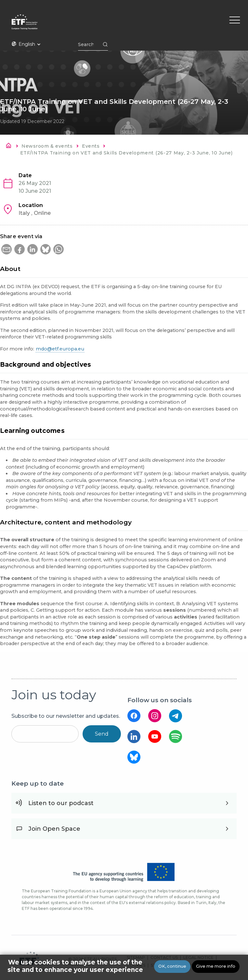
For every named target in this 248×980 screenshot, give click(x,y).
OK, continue (172, 966)
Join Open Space (54, 829)
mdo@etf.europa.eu (60, 349)
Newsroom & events (47, 146)
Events (91, 146)
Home (10, 147)
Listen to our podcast (61, 803)
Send (102, 734)
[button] (7, 249)
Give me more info (216, 966)
